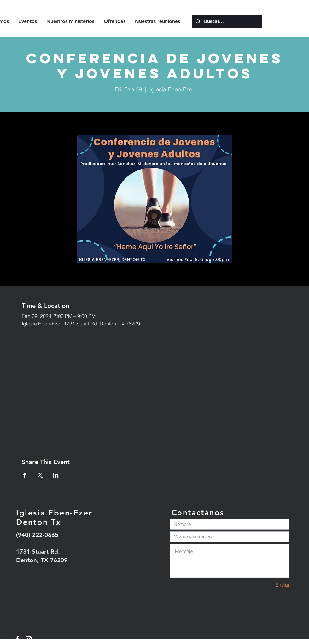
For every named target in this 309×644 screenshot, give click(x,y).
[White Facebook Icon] (17, 639)
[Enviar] (267, 585)
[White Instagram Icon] (29, 639)
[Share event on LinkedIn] (56, 475)
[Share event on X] (40, 475)
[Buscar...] (226, 22)
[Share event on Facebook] (25, 475)
